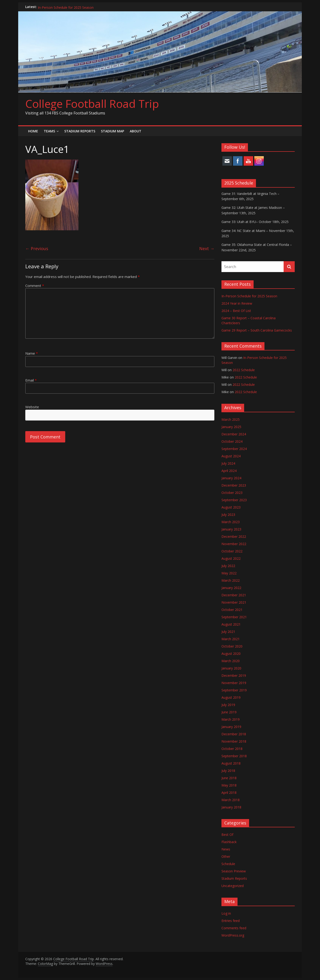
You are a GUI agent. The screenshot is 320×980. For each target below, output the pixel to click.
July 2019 (228, 705)
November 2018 (234, 741)
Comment (35, 286)
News (226, 849)
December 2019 (234, 675)
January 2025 (231, 427)
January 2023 (231, 529)
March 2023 (231, 522)
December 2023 (234, 485)
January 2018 (231, 807)
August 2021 (231, 624)
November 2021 (234, 602)
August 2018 (231, 763)
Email (31, 380)
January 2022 (231, 588)
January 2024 (231, 478)
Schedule (228, 864)
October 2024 (232, 441)
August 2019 (231, 697)
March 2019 (231, 719)
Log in (226, 913)
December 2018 (234, 734)
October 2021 (232, 610)
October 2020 (232, 646)
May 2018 (229, 785)
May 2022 (229, 573)
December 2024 (234, 434)
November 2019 (234, 683)
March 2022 (231, 580)
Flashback (229, 842)
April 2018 (229, 793)
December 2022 (234, 536)
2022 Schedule (244, 370)
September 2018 (234, 756)
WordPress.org (233, 935)
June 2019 (229, 712)
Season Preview (234, 871)
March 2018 (231, 800)
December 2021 (234, 595)
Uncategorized (233, 886)
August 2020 (231, 654)
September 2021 (234, 617)
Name (32, 353)
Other (226, 856)
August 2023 (231, 507)
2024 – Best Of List (236, 311)
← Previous (37, 248)
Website (32, 407)
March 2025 (231, 419)
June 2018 (229, 778)
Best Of (227, 835)
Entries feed (231, 921)
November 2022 (234, 544)
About (136, 131)
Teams (49, 131)
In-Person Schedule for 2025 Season (66, 7)
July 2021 (228, 632)
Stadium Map (112, 131)
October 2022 (232, 551)
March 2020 (231, 661)
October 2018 (232, 749)
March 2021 (231, 639)
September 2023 (234, 500)
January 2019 (231, 727)
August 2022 (231, 558)
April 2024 (229, 471)
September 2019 (234, 690)
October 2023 (232, 493)
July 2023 (228, 515)
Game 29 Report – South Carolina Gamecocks (257, 330)
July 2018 (228, 771)
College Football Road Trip (92, 104)
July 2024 (228, 463)
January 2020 (231, 668)
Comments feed (234, 928)
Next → (207, 248)
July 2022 (228, 566)
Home (33, 131)
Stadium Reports (80, 131)
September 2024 (234, 449)
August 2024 (231, 456)
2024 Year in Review (237, 303)
